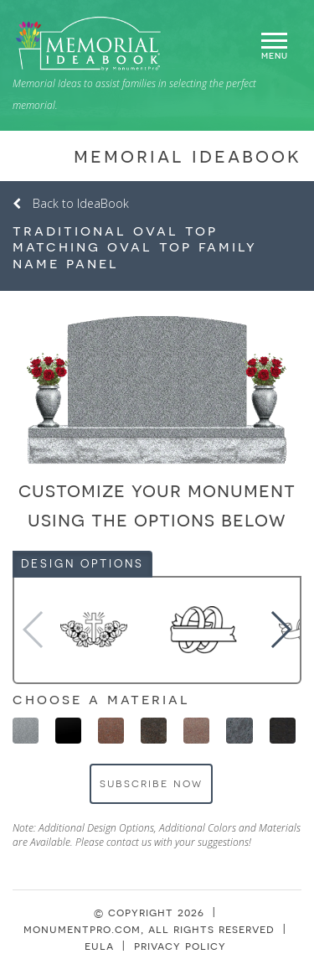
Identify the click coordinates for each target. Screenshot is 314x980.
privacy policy (180, 946)
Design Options (82, 564)
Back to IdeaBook (71, 203)
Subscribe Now (151, 783)
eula (99, 946)
